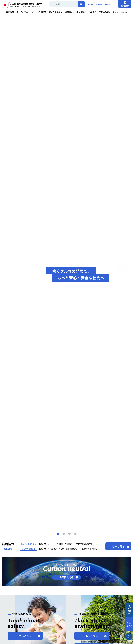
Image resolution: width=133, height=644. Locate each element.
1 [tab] (58, 534)
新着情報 (42, 12)
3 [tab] (69, 534)
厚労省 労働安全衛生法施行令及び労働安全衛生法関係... (75, 549)
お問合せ (125, 4)
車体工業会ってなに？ (109, 12)
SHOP (129, 624)
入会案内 (93, 12)
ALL (124, 12)
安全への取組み (56, 12)
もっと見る (119, 546)
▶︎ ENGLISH (107, 5)
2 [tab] (64, 534)
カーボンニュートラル (26, 12)
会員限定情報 (66, 577)
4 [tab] (75, 534)
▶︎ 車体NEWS (99, 5)
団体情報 (10, 12)
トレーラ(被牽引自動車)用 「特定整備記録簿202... (72, 544)
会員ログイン (129, 610)
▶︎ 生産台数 (90, 5)
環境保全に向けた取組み (76, 12)
